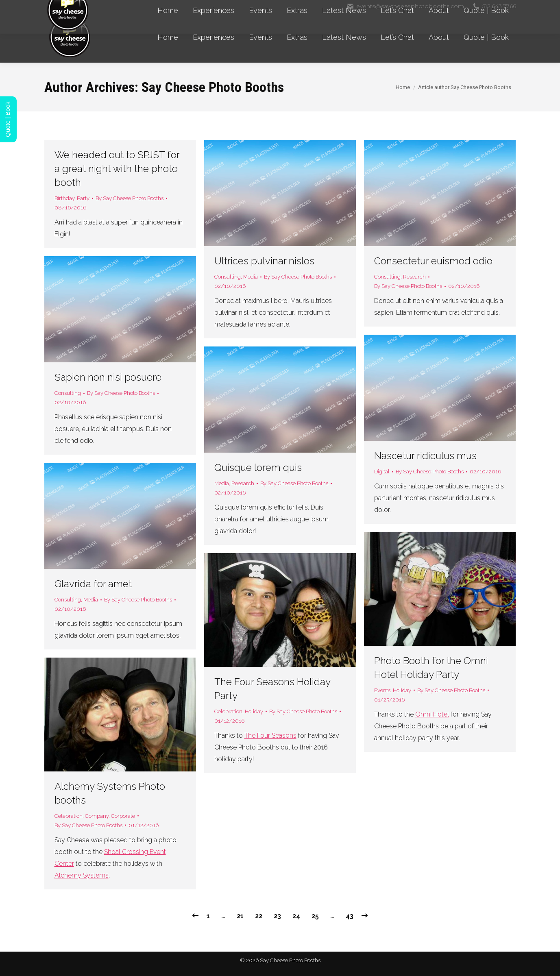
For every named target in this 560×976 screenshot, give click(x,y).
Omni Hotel (432, 714)
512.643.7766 (494, 6)
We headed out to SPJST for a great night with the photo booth (117, 169)
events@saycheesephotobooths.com (405, 6)
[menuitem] (168, 37)
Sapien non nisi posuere (108, 377)
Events (382, 690)
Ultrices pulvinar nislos (264, 261)
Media (251, 277)
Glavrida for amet (93, 584)
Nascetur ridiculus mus (425, 456)
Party (83, 198)
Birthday (64, 198)
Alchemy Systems (82, 875)
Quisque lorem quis (258, 467)
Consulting (228, 277)
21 (240, 916)
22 (259, 916)
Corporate (123, 816)
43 (350, 916)
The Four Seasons (270, 735)
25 (315, 916)
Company (97, 816)
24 (296, 916)
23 (277, 916)
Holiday (402, 690)
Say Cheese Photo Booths (213, 87)
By (130, 198)
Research (414, 277)
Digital (382, 472)
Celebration (228, 711)
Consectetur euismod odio (433, 261)
